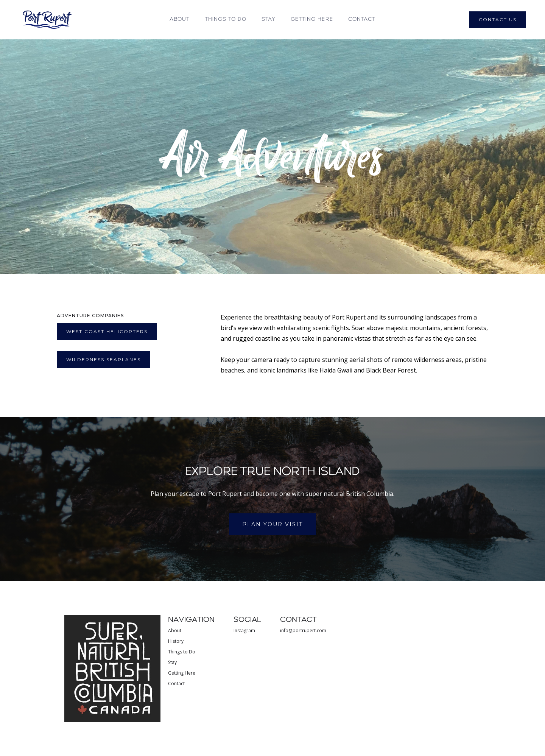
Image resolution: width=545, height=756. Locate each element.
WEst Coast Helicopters (107, 331)
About (180, 19)
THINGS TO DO (226, 19)
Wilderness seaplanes (104, 359)
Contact (362, 19)
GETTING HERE (312, 19)
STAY (269, 19)
